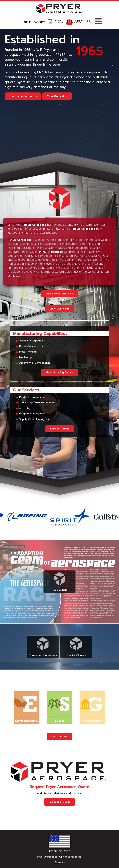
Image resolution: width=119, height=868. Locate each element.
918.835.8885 (34, 22)
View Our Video (57, 96)
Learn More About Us (23, 96)
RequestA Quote (59, 22)
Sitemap (60, 862)
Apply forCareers (79, 22)
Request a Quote (59, 802)
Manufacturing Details (60, 372)
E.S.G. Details (59, 737)
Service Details (60, 429)
